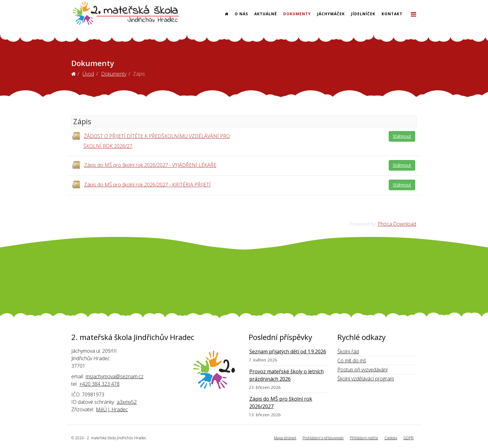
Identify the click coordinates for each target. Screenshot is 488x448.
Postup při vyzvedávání (362, 370)
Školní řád (348, 351)
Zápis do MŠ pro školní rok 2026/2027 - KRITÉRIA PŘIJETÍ (147, 185)
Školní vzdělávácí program (366, 379)
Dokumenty (297, 14)
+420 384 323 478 (99, 384)
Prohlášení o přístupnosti (323, 438)
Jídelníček (363, 14)
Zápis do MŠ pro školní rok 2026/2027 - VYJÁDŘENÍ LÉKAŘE (150, 165)
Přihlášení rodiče (364, 438)
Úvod (88, 74)
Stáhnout (402, 136)
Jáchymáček (331, 14)
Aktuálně (266, 14)
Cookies (391, 438)
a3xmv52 (127, 402)
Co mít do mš (352, 361)
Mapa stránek (285, 438)
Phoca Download (397, 224)
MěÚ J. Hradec (112, 409)
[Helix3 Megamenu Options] (413, 14)
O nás (241, 14)
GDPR (408, 438)
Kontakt (392, 14)
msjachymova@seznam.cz (115, 376)
